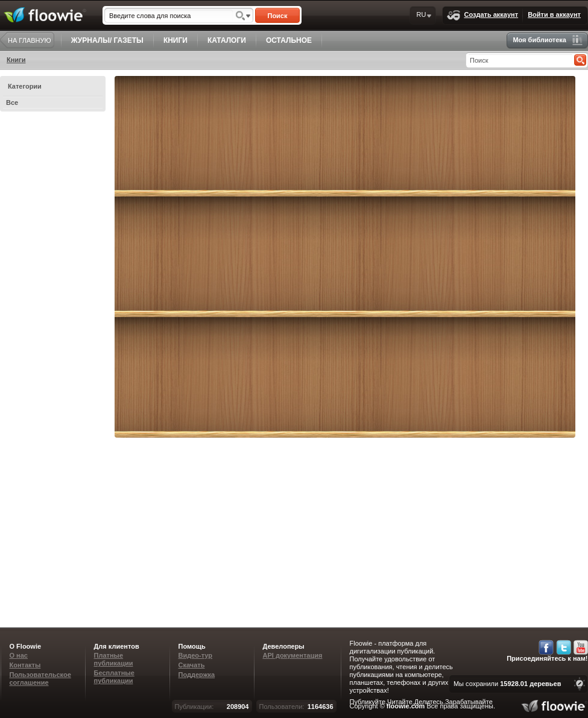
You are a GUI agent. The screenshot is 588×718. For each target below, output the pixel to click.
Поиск (277, 16)
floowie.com (406, 706)
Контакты (25, 665)
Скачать (192, 665)
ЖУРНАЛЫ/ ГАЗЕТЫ (107, 40)
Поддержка (197, 675)
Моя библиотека (548, 40)
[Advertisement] (422, 528)
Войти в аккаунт (554, 14)
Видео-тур (196, 655)
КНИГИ (175, 40)
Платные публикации (114, 659)
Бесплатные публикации (114, 677)
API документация (293, 655)
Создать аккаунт (482, 15)
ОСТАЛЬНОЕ (289, 40)
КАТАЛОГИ (227, 40)
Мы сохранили (507, 684)
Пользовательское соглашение (40, 679)
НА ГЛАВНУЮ (30, 40)
